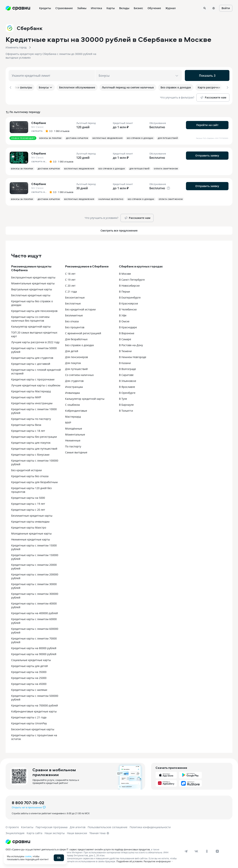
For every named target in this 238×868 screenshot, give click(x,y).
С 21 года (71, 291)
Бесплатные (73, 303)
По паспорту (73, 446)
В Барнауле (126, 404)
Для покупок (73, 362)
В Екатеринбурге (130, 297)
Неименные (73, 440)
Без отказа (72, 321)
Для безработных (76, 338)
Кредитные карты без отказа (30, 475)
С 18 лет (70, 273)
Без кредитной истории (26, 469)
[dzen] (217, 851)
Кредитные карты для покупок (31, 442)
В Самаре (125, 338)
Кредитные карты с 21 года (29, 717)
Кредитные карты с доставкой (31, 363)
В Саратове (126, 374)
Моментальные (75, 434)
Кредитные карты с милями (29, 689)
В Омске (124, 321)
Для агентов (78, 826)
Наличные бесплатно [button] (111, 198)
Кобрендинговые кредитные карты (34, 711)
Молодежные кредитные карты (31, 533)
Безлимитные (74, 315)
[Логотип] (18, 841)
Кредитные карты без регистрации (34, 436)
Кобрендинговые (76, 410)
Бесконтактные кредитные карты (33, 729)
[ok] (207, 851)
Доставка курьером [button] (77, 137)
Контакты (27, 826)
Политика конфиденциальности (150, 826)
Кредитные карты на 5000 (28, 497)
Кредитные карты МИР (26, 396)
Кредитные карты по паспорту (31, 418)
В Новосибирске (129, 285)
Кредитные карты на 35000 (29, 671)
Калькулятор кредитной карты (31, 326)
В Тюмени (125, 350)
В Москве (125, 273)
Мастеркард (73, 416)
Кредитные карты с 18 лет (28, 430)
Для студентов (74, 380)
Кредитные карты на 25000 (29, 677)
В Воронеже (127, 332)
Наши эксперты (55, 832)
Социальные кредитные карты (31, 659)
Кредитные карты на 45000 (29, 683)
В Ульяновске (128, 380)
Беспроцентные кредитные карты (33, 277)
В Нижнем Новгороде (133, 356)
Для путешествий (76, 368)
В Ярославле (127, 386)
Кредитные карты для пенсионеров (34, 310)
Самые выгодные (76, 452)
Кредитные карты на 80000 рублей (34, 647)
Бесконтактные (75, 297)
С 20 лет (70, 285)
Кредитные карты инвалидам (30, 521)
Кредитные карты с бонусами (30, 454)
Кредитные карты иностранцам (32, 402)
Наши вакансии (77, 832)
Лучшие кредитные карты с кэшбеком (36, 385)
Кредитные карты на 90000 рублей (34, 653)
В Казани (125, 362)
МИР (68, 422)
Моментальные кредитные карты (33, 283)
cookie (28, 856)
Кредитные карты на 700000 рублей (35, 705)
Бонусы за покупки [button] (50, 137)
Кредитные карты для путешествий (34, 448)
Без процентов (75, 327)
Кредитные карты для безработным (34, 481)
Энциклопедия (15, 832)
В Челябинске (128, 309)
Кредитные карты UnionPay (29, 723)
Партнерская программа (52, 826)
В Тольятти (126, 410)
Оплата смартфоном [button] (166, 168)
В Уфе (123, 315)
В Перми (125, 291)
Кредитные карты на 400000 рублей (35, 612)
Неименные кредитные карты (31, 539)
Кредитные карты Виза (26, 424)
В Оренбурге (127, 392)
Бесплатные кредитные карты (31, 295)
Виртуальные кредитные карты (32, 289)
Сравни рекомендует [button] (23, 137)
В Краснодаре (128, 327)
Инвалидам (72, 392)
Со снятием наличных (79, 374)
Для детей (72, 350)
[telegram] (186, 851)
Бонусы (46, 87)
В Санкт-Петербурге (132, 279)
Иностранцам (74, 386)
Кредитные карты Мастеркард (31, 391)
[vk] (196, 851)
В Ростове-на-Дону (131, 344)
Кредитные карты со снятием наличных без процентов (30, 318)
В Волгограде (127, 368)
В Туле (123, 398)
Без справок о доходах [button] (140, 137)
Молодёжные (74, 428)
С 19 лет (70, 279)
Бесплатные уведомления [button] (107, 137)
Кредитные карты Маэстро (29, 527)
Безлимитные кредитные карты (32, 515)
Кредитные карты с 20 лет (28, 509)
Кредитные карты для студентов (32, 357)
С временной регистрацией (83, 332)
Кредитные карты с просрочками (33, 379)
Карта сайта (35, 832)
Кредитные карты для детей (29, 665)
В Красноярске (129, 303)
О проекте (12, 826)
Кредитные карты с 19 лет (28, 503)
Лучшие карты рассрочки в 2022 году (35, 341)
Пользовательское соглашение (108, 826)
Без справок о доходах (79, 344)
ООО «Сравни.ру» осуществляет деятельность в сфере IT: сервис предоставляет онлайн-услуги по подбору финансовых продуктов (78, 849)
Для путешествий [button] (168, 137)
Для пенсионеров (76, 356)
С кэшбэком (72, 404)
